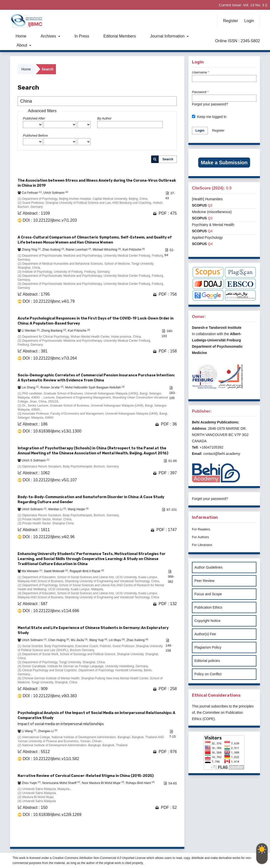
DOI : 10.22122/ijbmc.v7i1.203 (50, 220)
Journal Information (168, 36)
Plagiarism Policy (208, 647)
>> (172, 837)
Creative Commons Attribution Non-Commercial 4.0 (87, 858)
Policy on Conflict (208, 674)
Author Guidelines (208, 567)
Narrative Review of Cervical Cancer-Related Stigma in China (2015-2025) (86, 776)
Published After (34, 118)
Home (21, 36)
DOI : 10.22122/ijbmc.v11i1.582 (51, 759)
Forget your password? (210, 499)
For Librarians (202, 545)
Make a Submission (224, 163)
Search (168, 159)
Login (249, 21)
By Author (104, 118)
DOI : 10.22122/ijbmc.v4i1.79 (49, 301)
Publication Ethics (208, 607)
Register (231, 21)
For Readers (201, 529)
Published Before (35, 135)
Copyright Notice (208, 621)
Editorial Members (120, 36)
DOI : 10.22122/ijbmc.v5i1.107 (50, 480)
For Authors (200, 537)
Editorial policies (207, 661)
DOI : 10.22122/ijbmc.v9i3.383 (50, 696)
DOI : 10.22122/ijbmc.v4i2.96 (49, 537)
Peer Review (204, 581)
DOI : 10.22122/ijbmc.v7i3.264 (50, 358)
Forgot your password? (210, 104)
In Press (82, 36)
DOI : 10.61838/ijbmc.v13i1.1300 (52, 431)
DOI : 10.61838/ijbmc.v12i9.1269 (52, 815)
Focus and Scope (208, 594)
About (22, 45)
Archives (49, 36)
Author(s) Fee (205, 634)
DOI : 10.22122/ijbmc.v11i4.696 (51, 611)
